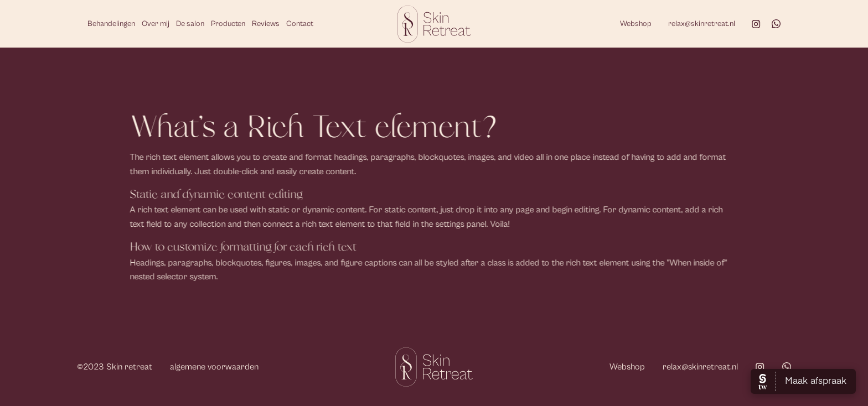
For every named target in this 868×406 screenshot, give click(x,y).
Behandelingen (111, 24)
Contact (300, 24)
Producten (228, 24)
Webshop (636, 24)
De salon (190, 24)
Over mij (156, 24)
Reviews (266, 24)
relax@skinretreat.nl (702, 24)
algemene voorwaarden (214, 367)
